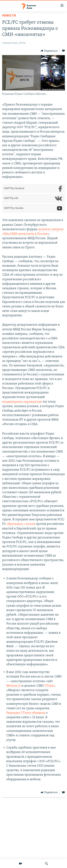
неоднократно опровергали (22, 402)
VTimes (49, 686)
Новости (9, 16)
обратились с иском (21, 524)
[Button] (49, 51)
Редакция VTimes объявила (26, 713)
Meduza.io (13, 686)
